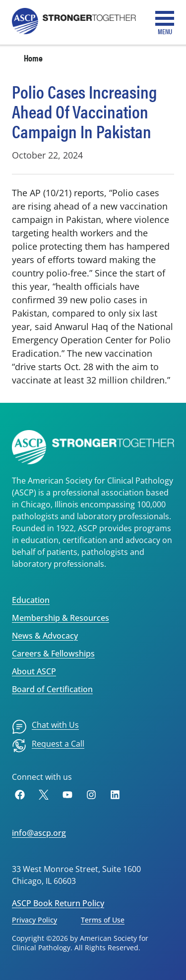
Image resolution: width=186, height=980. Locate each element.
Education (31, 600)
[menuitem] (45, 727)
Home (33, 58)
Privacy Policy (34, 920)
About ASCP (34, 671)
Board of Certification (52, 689)
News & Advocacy (45, 636)
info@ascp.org (39, 833)
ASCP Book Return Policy (58, 903)
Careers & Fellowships (53, 653)
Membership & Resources (61, 618)
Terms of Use (103, 920)
